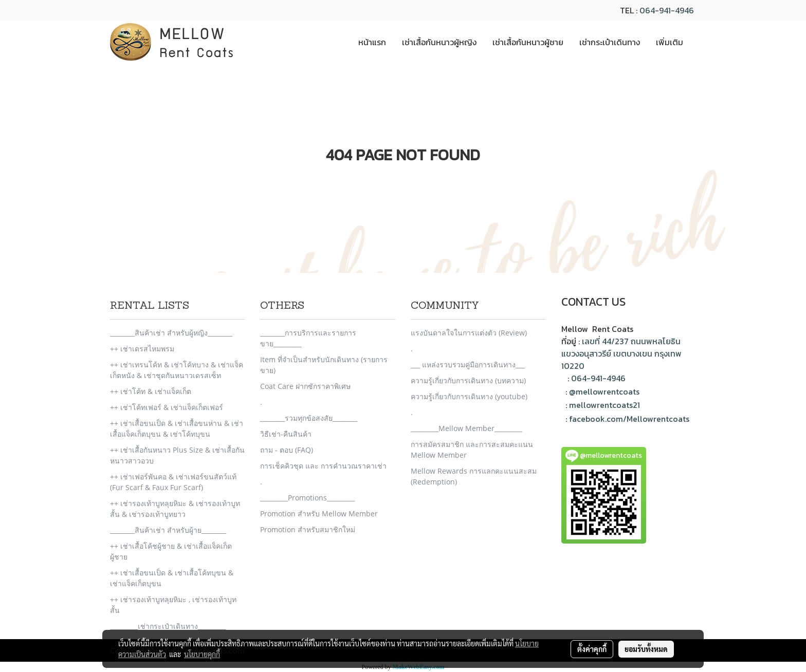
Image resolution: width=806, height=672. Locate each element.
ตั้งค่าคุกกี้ (592, 649)
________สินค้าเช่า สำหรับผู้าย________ (168, 530)
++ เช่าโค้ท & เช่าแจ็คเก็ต (151, 391)
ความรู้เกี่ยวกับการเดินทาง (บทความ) (468, 380)
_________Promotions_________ (307, 498)
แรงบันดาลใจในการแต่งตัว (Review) (469, 333)
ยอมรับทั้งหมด (646, 649)
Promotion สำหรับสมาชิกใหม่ (308, 529)
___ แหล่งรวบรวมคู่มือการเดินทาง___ (468, 365)
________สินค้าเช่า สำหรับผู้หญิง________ (171, 333)
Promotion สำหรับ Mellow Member (319, 514)
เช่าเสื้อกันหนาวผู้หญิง (439, 42)
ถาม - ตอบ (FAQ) (287, 450)
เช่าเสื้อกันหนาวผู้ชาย (528, 42)
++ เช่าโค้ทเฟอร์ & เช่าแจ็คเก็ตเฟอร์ (167, 407)
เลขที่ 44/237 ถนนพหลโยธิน (631, 341)
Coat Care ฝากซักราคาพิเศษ (305, 386)
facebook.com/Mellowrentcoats (629, 419)
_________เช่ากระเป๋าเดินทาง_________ (168, 626)
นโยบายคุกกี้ (202, 654)
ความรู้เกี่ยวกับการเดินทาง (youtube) (469, 396)
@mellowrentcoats (604, 391)
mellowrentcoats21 (604, 405)
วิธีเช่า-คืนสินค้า (286, 434)
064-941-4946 (667, 10)
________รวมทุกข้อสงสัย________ (309, 418)
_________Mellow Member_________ (466, 428)
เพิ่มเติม (670, 42)
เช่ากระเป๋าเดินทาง (610, 42)
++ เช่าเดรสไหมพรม (142, 349)
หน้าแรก (372, 42)
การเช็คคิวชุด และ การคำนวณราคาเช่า (323, 466)
